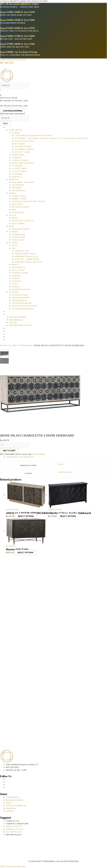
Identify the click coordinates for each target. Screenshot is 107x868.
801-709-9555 (7, 63)
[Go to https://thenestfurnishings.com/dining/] (56, 811)
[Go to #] (56, 829)
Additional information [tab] (20, 457)
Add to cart (9, 450)
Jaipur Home (13, 510)
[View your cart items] (1, 90)
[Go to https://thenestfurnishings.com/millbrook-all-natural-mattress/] (56, 800)
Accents (13, 345)
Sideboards (26, 345)
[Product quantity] (14, 445)
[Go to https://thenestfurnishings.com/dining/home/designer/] (56, 806)
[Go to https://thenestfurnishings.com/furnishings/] (56, 797)
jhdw (61, 464)
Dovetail (11, 546)
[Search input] (14, 85)
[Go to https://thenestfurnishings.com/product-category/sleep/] (56, 803)
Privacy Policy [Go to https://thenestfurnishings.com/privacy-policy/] (14, 826)
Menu (5, 123)
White (62, 472)
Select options (26, 516)
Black (69, 472)
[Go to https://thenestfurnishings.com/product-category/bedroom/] (56, 808)
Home (3, 345)
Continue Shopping (13, 111)
